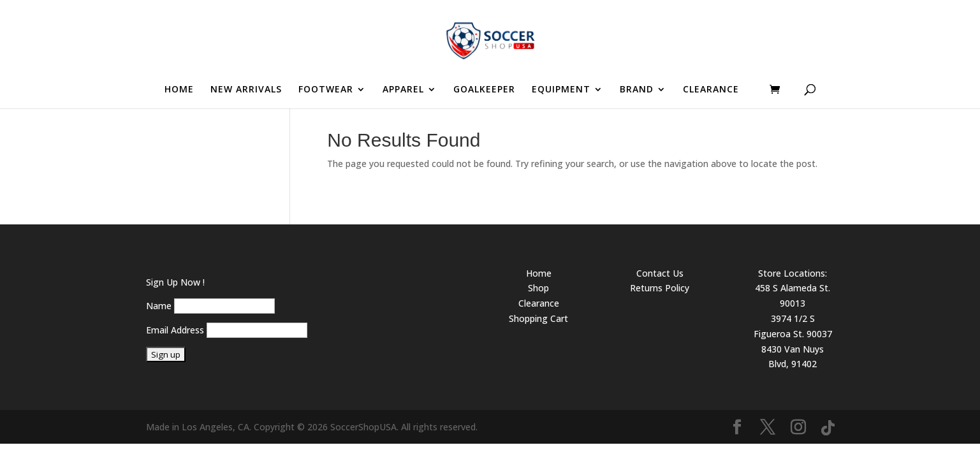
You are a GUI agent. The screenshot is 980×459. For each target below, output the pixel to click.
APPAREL (403, 90)
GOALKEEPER (484, 90)
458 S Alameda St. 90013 (793, 295)
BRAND (637, 90)
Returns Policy (660, 288)
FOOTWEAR (326, 90)
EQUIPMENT (561, 90)
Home (539, 273)
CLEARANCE (711, 90)
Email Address (175, 330)
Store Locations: (793, 273)
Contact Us (660, 273)
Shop (538, 288)
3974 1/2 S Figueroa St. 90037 (793, 326)
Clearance (539, 303)
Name (159, 306)
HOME (179, 90)
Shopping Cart (538, 318)
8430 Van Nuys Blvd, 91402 (793, 357)
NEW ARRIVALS (246, 90)
